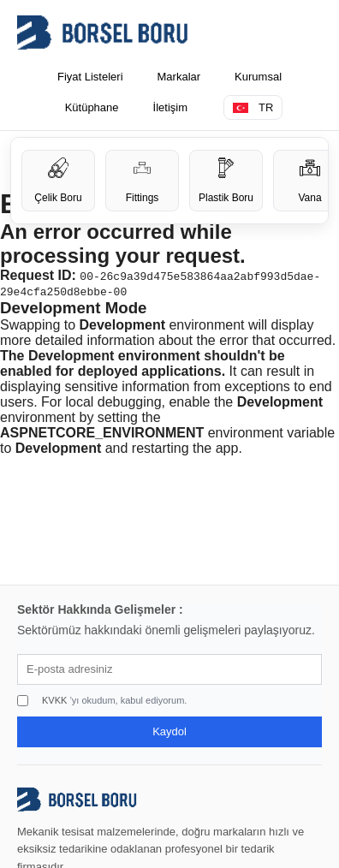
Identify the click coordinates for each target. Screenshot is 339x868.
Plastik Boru (226, 181)
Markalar (179, 77)
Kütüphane (92, 107)
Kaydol (169, 731)
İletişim (170, 107)
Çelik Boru (58, 181)
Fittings (143, 181)
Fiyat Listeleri (90, 77)
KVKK (54, 700)
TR (253, 107)
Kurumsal (258, 77)
